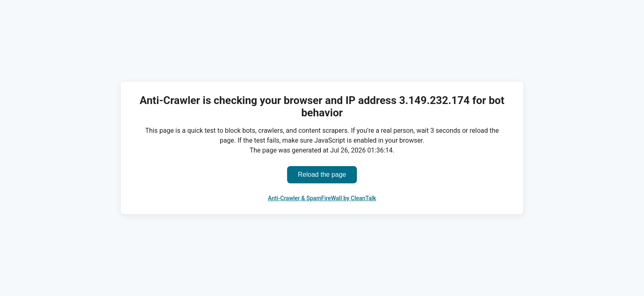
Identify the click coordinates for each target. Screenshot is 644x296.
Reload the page (322, 175)
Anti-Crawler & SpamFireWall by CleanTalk (322, 198)
